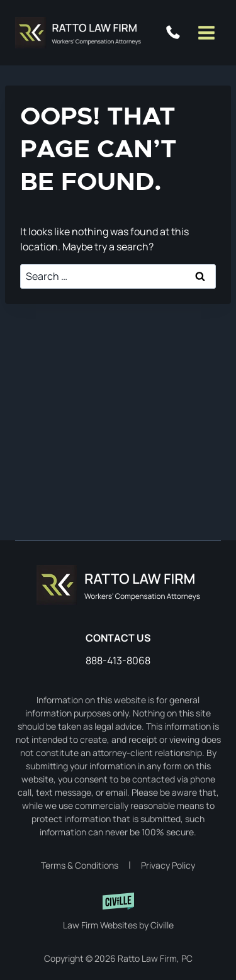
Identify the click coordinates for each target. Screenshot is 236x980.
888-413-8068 (176, 33)
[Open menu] (206, 32)
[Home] (118, 585)
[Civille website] (118, 912)
